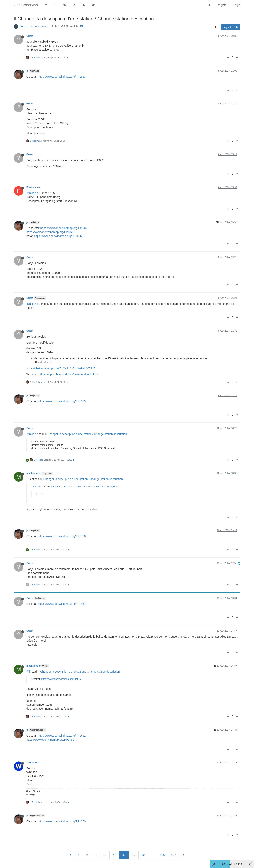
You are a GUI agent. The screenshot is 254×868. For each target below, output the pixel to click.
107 (174, 855)
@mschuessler (37, 730)
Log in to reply (230, 27)
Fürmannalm (33, 187)
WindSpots (33, 763)
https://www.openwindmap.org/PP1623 (62, 77)
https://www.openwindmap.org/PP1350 (62, 821)
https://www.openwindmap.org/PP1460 (64, 228)
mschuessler (34, 473)
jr (27, 71)
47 (114, 855)
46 (105, 855)
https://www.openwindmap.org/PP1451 (62, 604)
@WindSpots (37, 816)
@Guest (35, 71)
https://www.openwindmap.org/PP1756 (62, 536)
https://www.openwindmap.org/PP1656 (58, 236)
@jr (45, 666)
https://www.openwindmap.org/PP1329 (50, 232)
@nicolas (32, 193)
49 (134, 855)
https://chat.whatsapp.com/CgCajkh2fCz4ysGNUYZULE (61, 368)
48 (124, 855)
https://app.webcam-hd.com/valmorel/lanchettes (68, 374)
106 (162, 855)
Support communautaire (34, 26)
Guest (30, 36)
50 (143, 855)
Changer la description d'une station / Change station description (87, 434)
